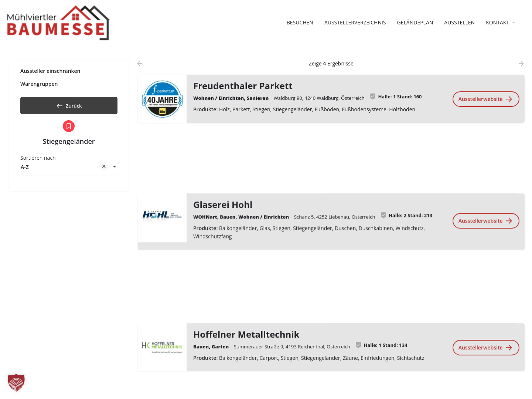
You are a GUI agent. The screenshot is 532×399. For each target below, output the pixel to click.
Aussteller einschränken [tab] (50, 71)
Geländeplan (415, 22)
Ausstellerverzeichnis (355, 22)
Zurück (69, 104)
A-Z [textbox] (64, 170)
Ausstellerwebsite (486, 99)
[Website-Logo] (59, 22)
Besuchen (300, 22)
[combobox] (69, 170)
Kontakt (497, 22)
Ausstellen (459, 22)
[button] (16, 383)
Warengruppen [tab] (39, 84)
